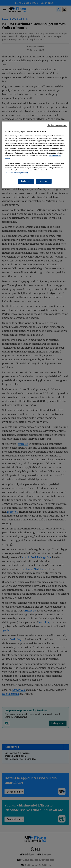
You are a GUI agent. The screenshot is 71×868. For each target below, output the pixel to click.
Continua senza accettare (57, 125)
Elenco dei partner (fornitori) (16, 173)
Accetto (44, 181)
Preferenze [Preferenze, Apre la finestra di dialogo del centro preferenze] (26, 181)
